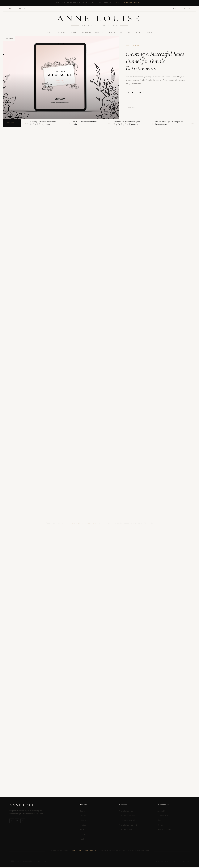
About (12, 8)
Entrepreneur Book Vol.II (127, 821)
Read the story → (135, 93)
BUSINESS (99, 33)
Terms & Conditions (164, 831)
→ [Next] (113, 78)
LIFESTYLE (73, 33)
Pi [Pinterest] (23, 822)
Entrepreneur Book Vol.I (127, 817)
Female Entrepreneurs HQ (83, 524)
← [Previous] (8, 78)
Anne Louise (99, 19)
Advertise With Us (164, 817)
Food (82, 840)
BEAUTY (49, 33)
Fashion (83, 817)
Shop (175, 8)
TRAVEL (130, 33)
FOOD (151, 33)
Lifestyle (83, 821)
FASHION (60, 33)
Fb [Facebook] (17, 822)
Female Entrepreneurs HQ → (129, 3)
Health (141, 33)
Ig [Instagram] (12, 822)
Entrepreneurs (115, 33)
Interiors (83, 826)
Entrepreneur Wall (125, 831)
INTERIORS (86, 33)
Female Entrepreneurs (127, 812)
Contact (186, 8)
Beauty (83, 812)
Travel (82, 831)
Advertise (24, 8)
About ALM (161, 812)
